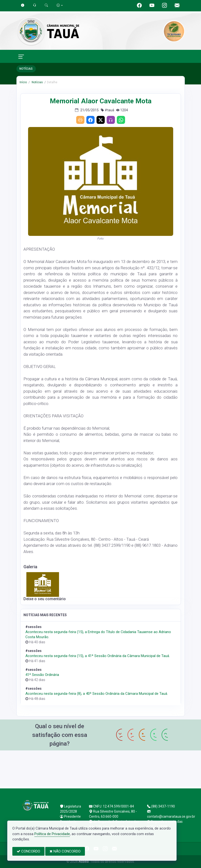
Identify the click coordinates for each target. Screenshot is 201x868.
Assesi (84, 861)
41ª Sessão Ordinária (42, 675)
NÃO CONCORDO (65, 851)
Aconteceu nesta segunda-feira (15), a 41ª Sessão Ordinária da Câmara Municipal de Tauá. (98, 656)
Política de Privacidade (52, 834)
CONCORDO (28, 851)
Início (23, 82)
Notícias (37, 82)
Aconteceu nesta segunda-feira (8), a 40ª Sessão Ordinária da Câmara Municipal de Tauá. (97, 694)
